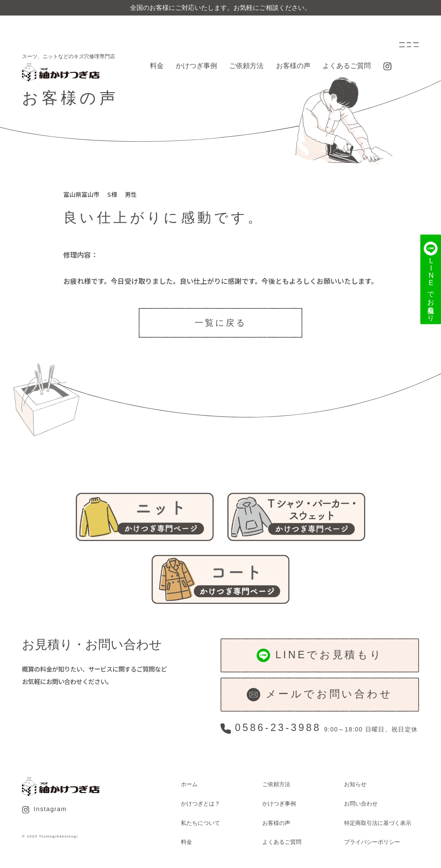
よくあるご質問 (347, 66)
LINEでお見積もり (320, 655)
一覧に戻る (220, 323)
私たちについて (200, 823)
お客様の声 (293, 66)
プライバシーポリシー (372, 842)
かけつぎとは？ (200, 804)
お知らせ (355, 784)
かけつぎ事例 (196, 66)
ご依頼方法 (246, 66)
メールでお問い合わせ (320, 695)
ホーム (189, 784)
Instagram (44, 809)
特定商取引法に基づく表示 (378, 823)
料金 (157, 66)
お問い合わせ (361, 804)
